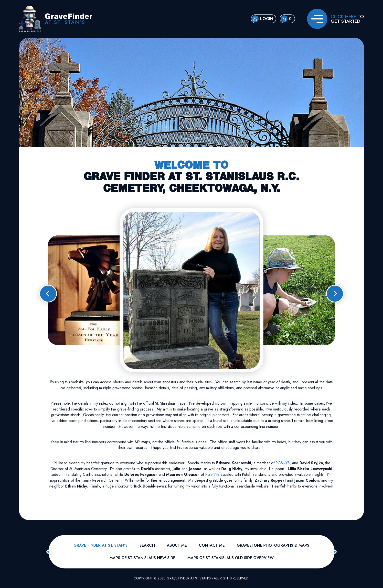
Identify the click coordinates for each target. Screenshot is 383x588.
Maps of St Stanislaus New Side (142, 558)
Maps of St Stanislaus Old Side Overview (230, 558)
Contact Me (212, 545)
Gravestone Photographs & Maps (273, 545)
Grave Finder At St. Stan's (101, 545)
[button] (48, 294)
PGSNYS (283, 463)
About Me (177, 545)
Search (147, 545)
